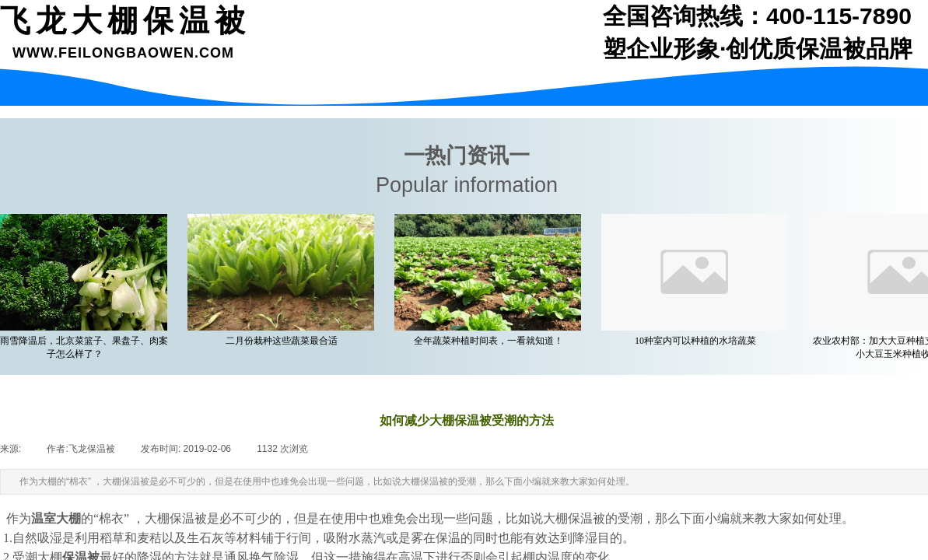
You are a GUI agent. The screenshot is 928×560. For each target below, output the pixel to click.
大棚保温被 (176, 518)
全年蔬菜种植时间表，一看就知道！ (492, 341)
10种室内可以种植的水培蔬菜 (699, 341)
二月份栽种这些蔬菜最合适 (285, 341)
